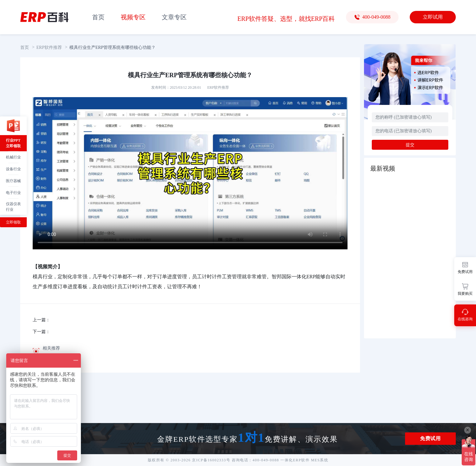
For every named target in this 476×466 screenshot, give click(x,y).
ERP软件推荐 (49, 47)
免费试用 (430, 438)
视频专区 (133, 17)
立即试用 (433, 17)
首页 (98, 17)
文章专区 (174, 17)
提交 (410, 145)
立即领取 (13, 222)
